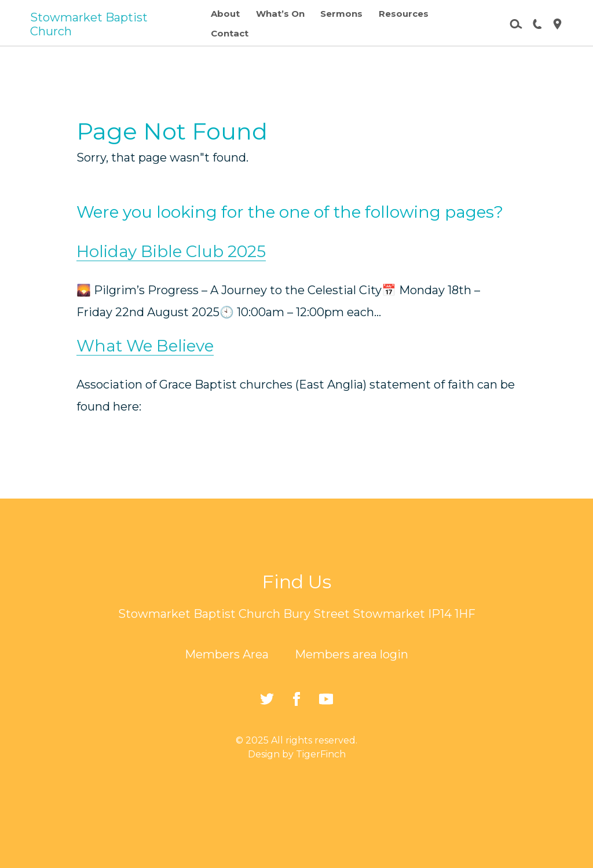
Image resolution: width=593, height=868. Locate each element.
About (225, 14)
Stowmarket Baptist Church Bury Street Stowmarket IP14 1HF (297, 614)
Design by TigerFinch (297, 754)
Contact (230, 33)
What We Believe (145, 346)
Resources (404, 14)
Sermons (341, 14)
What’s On (280, 14)
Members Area (227, 654)
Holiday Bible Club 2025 (171, 251)
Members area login (352, 654)
